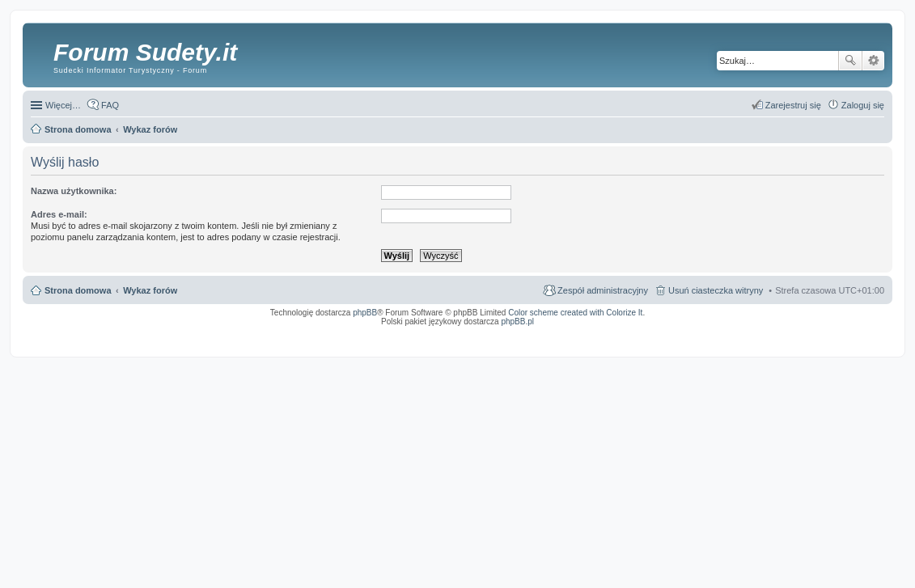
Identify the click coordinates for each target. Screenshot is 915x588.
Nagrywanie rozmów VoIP (761, 332)
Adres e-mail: (59, 214)
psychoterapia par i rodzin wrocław (855, 342)
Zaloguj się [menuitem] (863, 105)
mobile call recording (870, 337)
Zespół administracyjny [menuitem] (603, 290)
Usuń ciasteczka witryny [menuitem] (716, 290)
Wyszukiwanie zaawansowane (873, 61)
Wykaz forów (150, 290)
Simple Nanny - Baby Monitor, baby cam (632, 332)
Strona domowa (78, 290)
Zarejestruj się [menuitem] (793, 105)
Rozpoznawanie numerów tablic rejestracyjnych (841, 332)
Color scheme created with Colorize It (575, 313)
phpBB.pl (517, 321)
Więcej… (63, 105)
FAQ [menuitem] (110, 105)
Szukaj (850, 61)
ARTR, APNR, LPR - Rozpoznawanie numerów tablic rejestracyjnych (514, 332)
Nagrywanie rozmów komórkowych (809, 337)
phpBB (365, 313)
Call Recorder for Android (704, 332)
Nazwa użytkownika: (74, 191)
